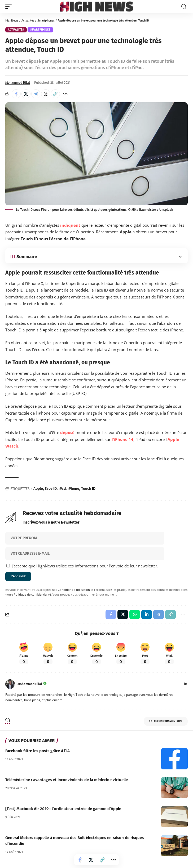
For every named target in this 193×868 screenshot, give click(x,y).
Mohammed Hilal (18, 83)
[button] (10, 7)
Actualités (28, 21)
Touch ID (88, 489)
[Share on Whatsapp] (135, 614)
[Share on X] (26, 94)
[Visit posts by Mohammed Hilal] (10, 684)
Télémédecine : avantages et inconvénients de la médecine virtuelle (67, 780)
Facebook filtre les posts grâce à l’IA (38, 751)
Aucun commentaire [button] (166, 721)
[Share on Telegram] (36, 94)
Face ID (51, 489)
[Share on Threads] (46, 94)
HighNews (12, 21)
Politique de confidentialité (32, 595)
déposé (67, 432)
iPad (62, 489)
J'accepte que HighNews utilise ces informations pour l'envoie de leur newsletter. (82, 566)
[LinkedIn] (186, 684)
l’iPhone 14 (122, 439)
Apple (38, 489)
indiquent (70, 225)
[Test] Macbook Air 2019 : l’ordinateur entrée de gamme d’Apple (63, 809)
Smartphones (46, 21)
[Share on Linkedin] (147, 614)
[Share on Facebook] (16, 94)
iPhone (73, 489)
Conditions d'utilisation (74, 590)
